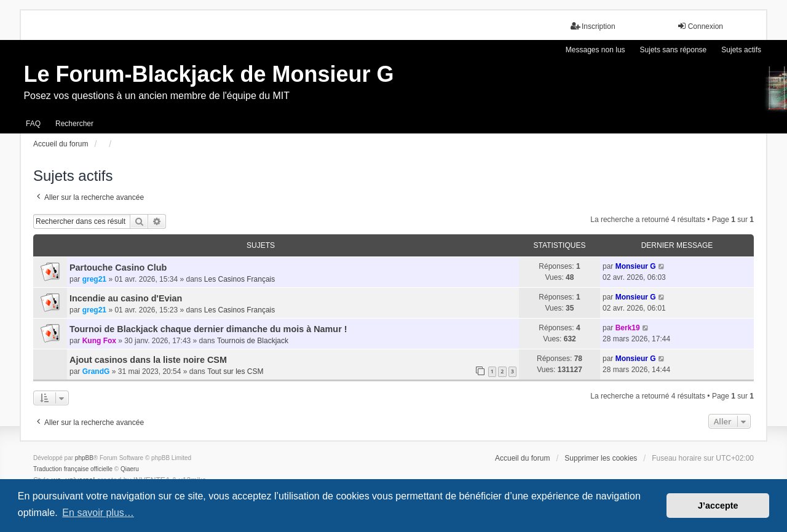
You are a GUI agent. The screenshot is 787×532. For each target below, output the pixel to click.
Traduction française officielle (73, 469)
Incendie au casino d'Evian (126, 298)
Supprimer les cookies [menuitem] (601, 458)
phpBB (84, 458)
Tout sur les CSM (235, 371)
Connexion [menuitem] (700, 26)
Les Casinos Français (239, 279)
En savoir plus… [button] (98, 513)
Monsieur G (636, 266)
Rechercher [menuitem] (74, 124)
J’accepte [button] (718, 506)
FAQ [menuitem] (33, 124)
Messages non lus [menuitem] (595, 50)
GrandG (96, 371)
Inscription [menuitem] (593, 26)
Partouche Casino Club (118, 268)
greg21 (94, 279)
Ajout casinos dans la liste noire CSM (148, 360)
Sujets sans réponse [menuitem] (674, 50)
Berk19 (628, 328)
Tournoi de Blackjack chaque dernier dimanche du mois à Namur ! (208, 329)
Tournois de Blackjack (253, 341)
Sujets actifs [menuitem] (741, 50)
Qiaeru (130, 469)
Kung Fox (99, 341)
